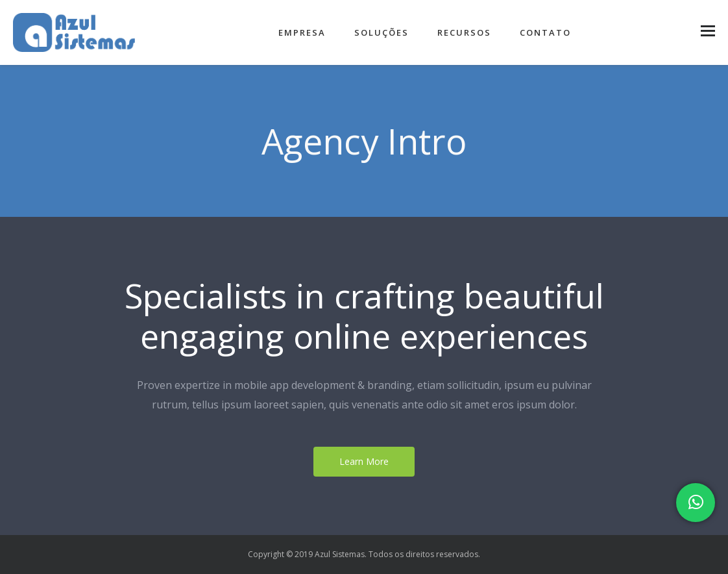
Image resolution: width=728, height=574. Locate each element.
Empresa (302, 32)
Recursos (464, 32)
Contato (545, 32)
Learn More (364, 461)
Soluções (382, 32)
